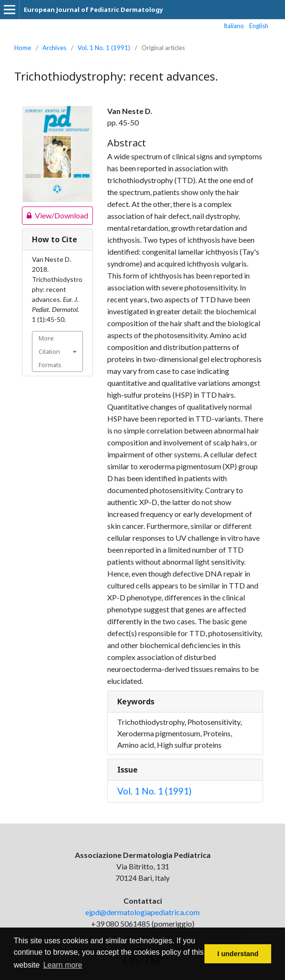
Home (23, 48)
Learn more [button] (63, 965)
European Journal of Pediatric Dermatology (93, 10)
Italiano (234, 26)
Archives (54, 48)
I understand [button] (238, 954)
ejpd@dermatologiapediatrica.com (142, 912)
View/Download (55, 216)
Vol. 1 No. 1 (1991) (104, 48)
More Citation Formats (50, 351)
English (259, 26)
